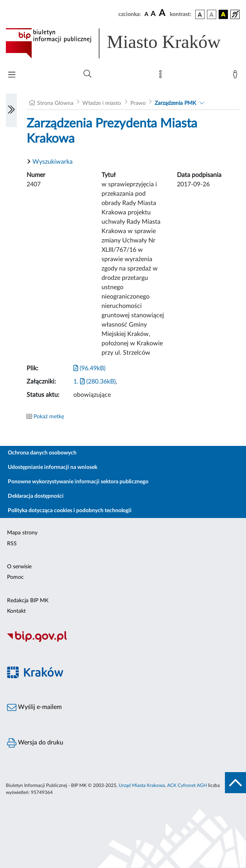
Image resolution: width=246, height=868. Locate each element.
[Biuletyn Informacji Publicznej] (123, 641)
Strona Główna (55, 103)
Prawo (138, 103)
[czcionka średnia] (153, 14)
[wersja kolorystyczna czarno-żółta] (223, 14)
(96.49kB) (89, 368)
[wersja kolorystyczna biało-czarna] (212, 14)
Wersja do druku (35, 743)
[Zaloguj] (237, 76)
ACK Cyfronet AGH (187, 785)
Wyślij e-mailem (34, 707)
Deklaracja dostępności (36, 496)
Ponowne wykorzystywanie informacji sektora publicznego (78, 482)
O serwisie (19, 567)
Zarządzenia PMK (175, 103)
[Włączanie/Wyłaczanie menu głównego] (12, 75)
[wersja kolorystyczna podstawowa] (200, 14)
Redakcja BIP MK (28, 601)
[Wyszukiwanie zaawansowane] (87, 74)
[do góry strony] (235, 783)
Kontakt (16, 611)
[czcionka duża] (163, 13)
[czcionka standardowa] (146, 14)
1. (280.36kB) (94, 382)
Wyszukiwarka (53, 162)
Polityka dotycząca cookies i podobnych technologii (70, 511)
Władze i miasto (102, 103)
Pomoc (15, 577)
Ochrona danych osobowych (42, 453)
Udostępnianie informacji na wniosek (53, 467)
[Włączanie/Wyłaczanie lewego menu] (11, 110)
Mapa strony (22, 533)
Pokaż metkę (49, 417)
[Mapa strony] (162, 76)
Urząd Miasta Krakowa (142, 785)
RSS (12, 544)
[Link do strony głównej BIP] (123, 43)
